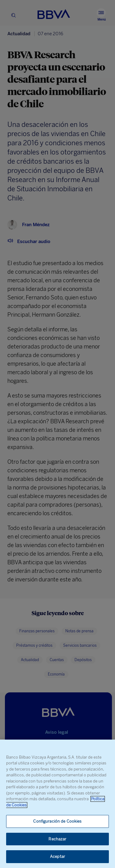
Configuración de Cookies (57, 821)
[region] (57, 804)
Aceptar (57, 857)
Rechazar (57, 839)
